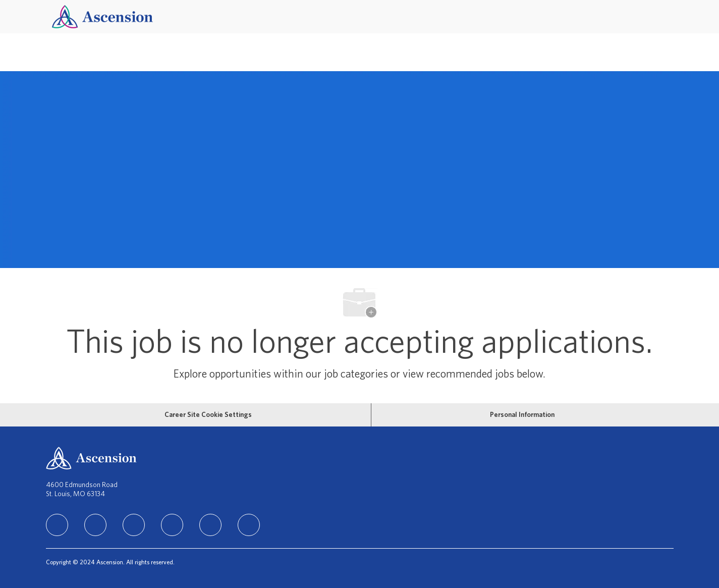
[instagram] (134, 525)
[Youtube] (210, 525)
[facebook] (95, 525)
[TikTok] (172, 525)
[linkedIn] (57, 525)
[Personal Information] (522, 415)
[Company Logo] (102, 16)
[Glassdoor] (249, 525)
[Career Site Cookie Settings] (208, 415)
